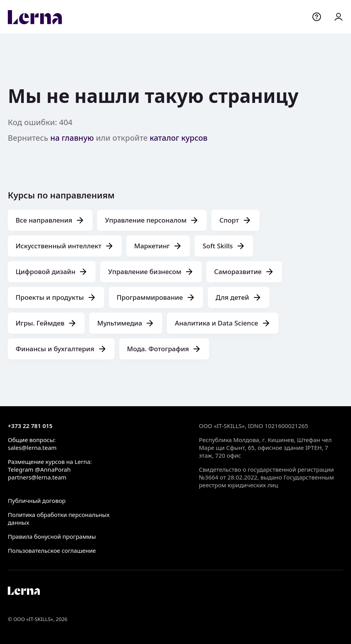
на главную (72, 138)
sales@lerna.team (32, 448)
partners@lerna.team (37, 477)
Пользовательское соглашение (52, 550)
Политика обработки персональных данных (59, 518)
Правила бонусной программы (52, 536)
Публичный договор (37, 501)
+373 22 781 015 (30, 426)
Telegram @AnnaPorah (39, 469)
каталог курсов (179, 138)
